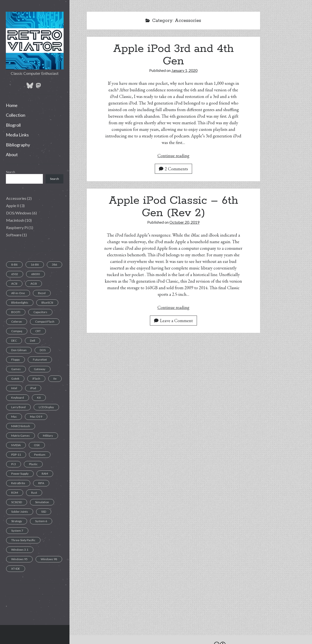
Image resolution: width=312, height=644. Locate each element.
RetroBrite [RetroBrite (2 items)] (18, 483)
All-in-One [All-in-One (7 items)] (18, 293)
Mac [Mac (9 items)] (14, 417)
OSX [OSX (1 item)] (37, 445)
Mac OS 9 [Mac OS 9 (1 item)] (36, 417)
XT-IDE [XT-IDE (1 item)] (16, 569)
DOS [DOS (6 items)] (43, 350)
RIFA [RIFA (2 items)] (41, 483)
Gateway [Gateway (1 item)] (40, 369)
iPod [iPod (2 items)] (33, 388)
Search (11, 172)
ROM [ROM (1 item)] (15, 493)
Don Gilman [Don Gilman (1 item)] (19, 350)
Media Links (17, 135)
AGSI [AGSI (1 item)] (34, 284)
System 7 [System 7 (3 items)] (17, 531)
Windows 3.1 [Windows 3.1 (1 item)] (20, 550)
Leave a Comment (173, 321)
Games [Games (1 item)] (16, 369)
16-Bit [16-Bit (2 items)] (35, 264)
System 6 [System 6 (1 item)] (41, 521)
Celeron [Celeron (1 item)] (17, 322)
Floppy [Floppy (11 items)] (15, 360)
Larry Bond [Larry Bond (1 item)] (18, 407)
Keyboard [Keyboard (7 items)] (18, 398)
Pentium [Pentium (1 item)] (40, 455)
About (12, 154)
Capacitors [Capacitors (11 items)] (40, 312)
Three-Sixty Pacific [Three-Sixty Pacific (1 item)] (23, 540)
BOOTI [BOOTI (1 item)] (16, 312)
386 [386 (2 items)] (54, 264)
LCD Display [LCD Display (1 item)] (46, 407)
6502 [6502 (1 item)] (15, 274)
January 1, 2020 (184, 70)
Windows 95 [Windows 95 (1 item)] (19, 559)
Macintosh (15, 220)
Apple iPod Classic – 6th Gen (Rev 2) (173, 207)
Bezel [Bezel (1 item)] (42, 293)
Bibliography (18, 145)
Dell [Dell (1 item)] (33, 341)
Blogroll (13, 125)
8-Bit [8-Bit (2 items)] (14, 264)
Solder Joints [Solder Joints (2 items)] (20, 512)
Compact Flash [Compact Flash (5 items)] (45, 322)
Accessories (16, 198)
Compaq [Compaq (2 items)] (17, 331)
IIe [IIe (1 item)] (55, 379)
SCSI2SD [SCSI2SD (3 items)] (17, 502)
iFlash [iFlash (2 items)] (36, 379)
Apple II (13, 206)
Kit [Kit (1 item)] (39, 398)
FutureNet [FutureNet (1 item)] (40, 360)
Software (14, 235)
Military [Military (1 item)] (48, 436)
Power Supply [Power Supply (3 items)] (20, 474)
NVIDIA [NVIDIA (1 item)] (16, 445)
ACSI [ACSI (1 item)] (14, 284)
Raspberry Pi (17, 227)
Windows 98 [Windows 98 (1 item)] (49, 559)
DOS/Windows (19, 213)
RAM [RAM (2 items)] (45, 474)
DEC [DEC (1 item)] (14, 341)
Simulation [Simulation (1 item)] (42, 502)
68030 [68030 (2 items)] (35, 274)
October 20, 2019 (184, 222)
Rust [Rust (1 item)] (34, 493)
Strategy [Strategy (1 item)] (17, 521)
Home (12, 105)
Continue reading (173, 156)
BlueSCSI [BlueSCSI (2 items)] (47, 303)
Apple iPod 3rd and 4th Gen (173, 55)
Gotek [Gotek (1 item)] (15, 379)
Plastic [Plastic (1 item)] (33, 464)
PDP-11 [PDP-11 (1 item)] (16, 455)
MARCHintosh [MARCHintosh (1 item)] (21, 426)
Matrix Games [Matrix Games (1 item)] (20, 436)
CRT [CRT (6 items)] (38, 331)
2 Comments (173, 169)
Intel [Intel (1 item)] (14, 388)
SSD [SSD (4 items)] (44, 512)
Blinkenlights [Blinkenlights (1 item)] (20, 303)
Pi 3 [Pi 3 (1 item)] (14, 464)
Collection (16, 115)
